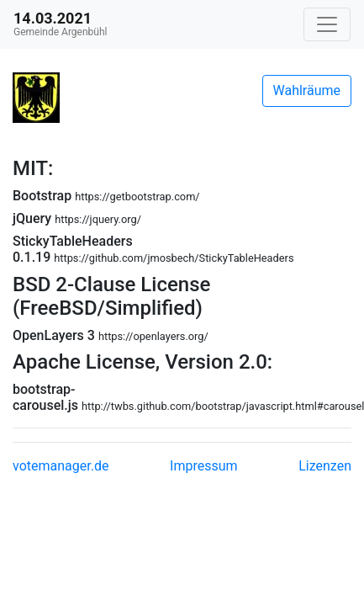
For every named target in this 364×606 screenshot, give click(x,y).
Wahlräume (307, 90)
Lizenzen (325, 466)
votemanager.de (61, 466)
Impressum (204, 466)
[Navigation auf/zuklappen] (327, 24)
